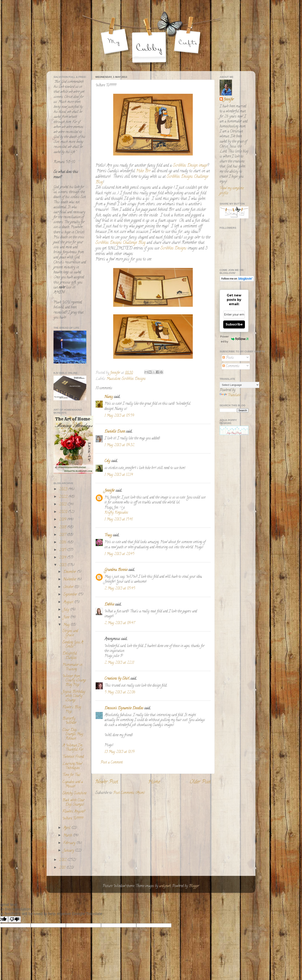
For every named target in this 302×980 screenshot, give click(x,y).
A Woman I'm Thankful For (73, 748)
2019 (63, 520)
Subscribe (234, 324)
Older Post (200, 782)
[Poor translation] (15, 919)
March (68, 836)
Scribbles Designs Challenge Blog (120, 243)
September (71, 595)
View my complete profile (232, 191)
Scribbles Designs (174, 249)
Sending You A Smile (73, 645)
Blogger (194, 886)
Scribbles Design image (190, 166)
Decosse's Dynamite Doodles (124, 708)
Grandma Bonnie (116, 570)
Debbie (109, 605)
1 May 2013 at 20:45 (119, 554)
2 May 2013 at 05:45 (120, 589)
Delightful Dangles (70, 656)
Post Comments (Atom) (129, 793)
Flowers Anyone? (74, 812)
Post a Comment (112, 763)
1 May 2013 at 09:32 (119, 445)
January (69, 851)
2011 (63, 868)
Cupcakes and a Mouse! (73, 784)
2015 (63, 550)
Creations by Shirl (117, 679)
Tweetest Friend (73, 757)
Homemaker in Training (72, 667)
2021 (63, 505)
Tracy (108, 535)
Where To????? (73, 819)
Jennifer (110, 491)
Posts (228, 358)
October (69, 587)
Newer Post (107, 782)
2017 (63, 535)
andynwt (165, 886)
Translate (230, 395)
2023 (64, 490)
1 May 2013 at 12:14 (119, 475)
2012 (63, 860)
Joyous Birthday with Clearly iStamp (74, 696)
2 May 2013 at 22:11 (119, 663)
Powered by (234, 339)
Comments (231, 366)
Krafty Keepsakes (116, 513)
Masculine (113, 379)
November (70, 580)
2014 (63, 558)
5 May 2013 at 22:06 (120, 693)
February (70, 843)
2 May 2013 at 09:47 (120, 623)
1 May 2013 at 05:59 (119, 416)
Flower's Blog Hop (72, 710)
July (67, 610)
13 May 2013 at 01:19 (119, 752)
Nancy (109, 397)
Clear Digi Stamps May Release (73, 734)
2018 (63, 528)
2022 (64, 497)
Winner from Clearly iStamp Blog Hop (74, 681)
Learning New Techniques (72, 766)
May (67, 625)
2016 (63, 543)
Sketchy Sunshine (74, 793)
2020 (64, 512)
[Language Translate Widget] (239, 385)
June (67, 618)
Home (154, 782)
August (69, 602)
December (70, 572)
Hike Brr (143, 171)
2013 (63, 565)
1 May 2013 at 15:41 (119, 520)
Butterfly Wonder (69, 721)
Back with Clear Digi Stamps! (74, 803)
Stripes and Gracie (70, 633)
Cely (107, 461)
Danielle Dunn (115, 432)
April (67, 828)
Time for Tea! (71, 775)
